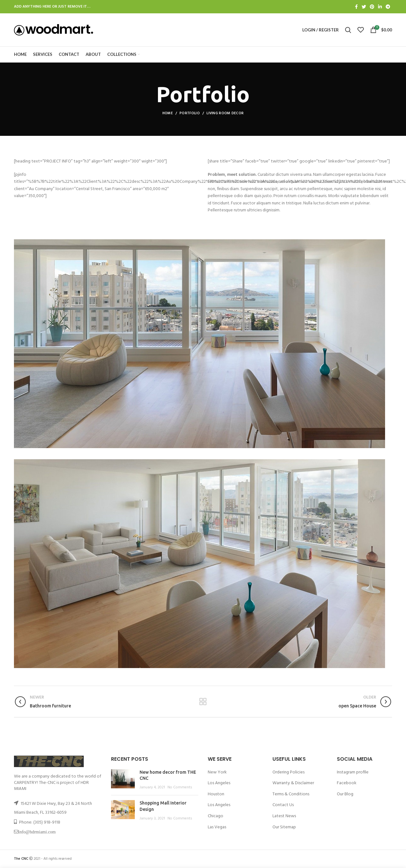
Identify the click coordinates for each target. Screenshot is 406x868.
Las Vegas (217, 827)
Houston (216, 794)
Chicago (216, 816)
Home (168, 113)
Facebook (347, 783)
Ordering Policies (288, 772)
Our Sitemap (284, 827)
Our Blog (345, 794)
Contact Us (283, 805)
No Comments (180, 787)
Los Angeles (219, 783)
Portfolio (190, 113)
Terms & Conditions (291, 794)
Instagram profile (353, 772)
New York (217, 772)
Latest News (284, 816)
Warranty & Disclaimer (293, 783)
